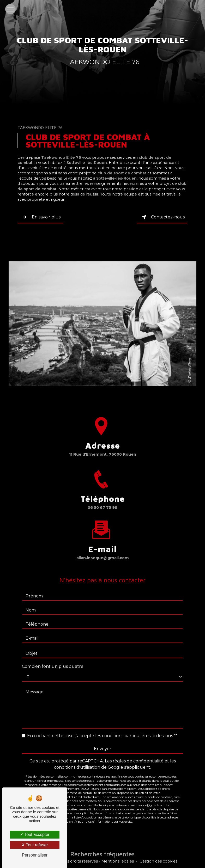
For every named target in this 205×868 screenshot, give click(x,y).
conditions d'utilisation (77, 762)
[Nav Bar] (10, 9)
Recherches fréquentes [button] (103, 854)
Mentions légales (118, 861)
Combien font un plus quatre (53, 661)
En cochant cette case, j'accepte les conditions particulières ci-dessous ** (102, 731)
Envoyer (103, 744)
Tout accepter (35, 835)
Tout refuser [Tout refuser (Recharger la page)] (35, 845)
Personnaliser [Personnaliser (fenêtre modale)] (35, 855)
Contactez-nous (162, 217)
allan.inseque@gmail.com (103, 553)
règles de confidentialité (138, 756)
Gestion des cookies (158, 861)
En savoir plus (40, 217)
